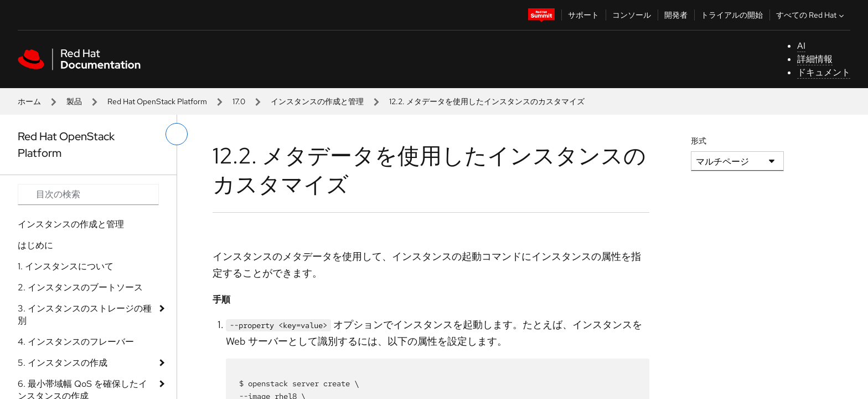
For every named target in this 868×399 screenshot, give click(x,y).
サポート (583, 15)
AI (801, 46)
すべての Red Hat (811, 15)
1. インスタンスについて (66, 266)
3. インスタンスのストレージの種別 (85, 314)
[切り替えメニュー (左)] (177, 134)
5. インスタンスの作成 (63, 363)
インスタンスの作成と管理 (317, 101)
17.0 (239, 101)
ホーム (29, 101)
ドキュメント (824, 72)
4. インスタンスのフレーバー (76, 342)
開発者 (676, 15)
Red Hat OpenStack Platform (157, 101)
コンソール (632, 15)
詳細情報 (815, 59)
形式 (699, 141)
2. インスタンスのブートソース (80, 287)
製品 (74, 101)
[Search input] (88, 195)
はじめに (35, 245)
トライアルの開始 (732, 15)
